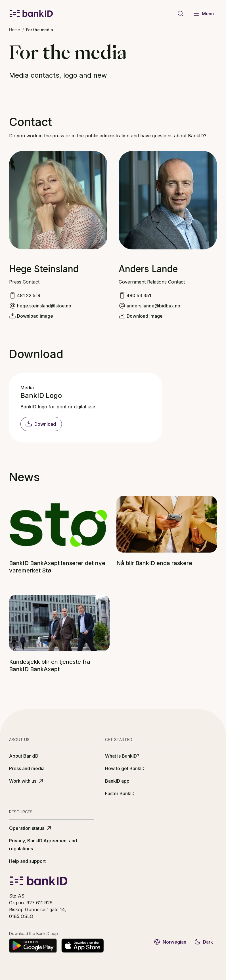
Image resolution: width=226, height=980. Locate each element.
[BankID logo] (31, 14)
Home (15, 30)
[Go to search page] (181, 14)
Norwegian (170, 942)
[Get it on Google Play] (33, 946)
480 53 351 (139, 295)
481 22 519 (29, 295)
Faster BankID (120, 793)
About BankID (24, 756)
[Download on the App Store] (83, 946)
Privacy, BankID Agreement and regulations (43, 845)
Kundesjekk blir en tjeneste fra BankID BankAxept (50, 665)
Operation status (31, 828)
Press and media (27, 768)
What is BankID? (122, 756)
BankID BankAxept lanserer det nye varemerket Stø (57, 567)
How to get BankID (125, 768)
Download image (35, 316)
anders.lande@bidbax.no (153, 306)
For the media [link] (40, 30)
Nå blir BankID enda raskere (154, 563)
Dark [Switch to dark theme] (203, 942)
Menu (203, 14)
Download (41, 424)
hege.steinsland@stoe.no (44, 306)
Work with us (27, 781)
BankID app (117, 781)
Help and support (27, 861)
